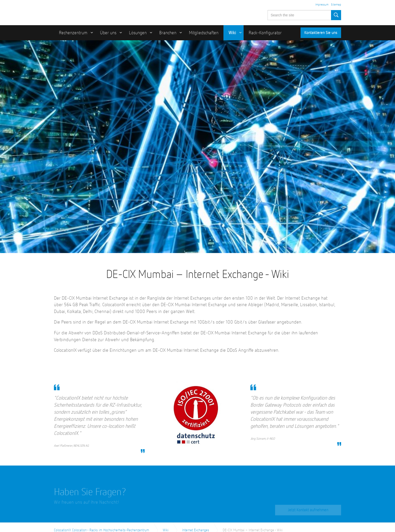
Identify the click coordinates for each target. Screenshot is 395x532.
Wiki (232, 33)
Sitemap (336, 5)
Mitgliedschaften (204, 33)
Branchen (168, 33)
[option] (197, 147)
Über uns (108, 33)
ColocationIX (85, 12)
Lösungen (138, 33)
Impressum (322, 5)
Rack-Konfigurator (265, 33)
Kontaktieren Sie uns (321, 33)
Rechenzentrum (73, 33)
